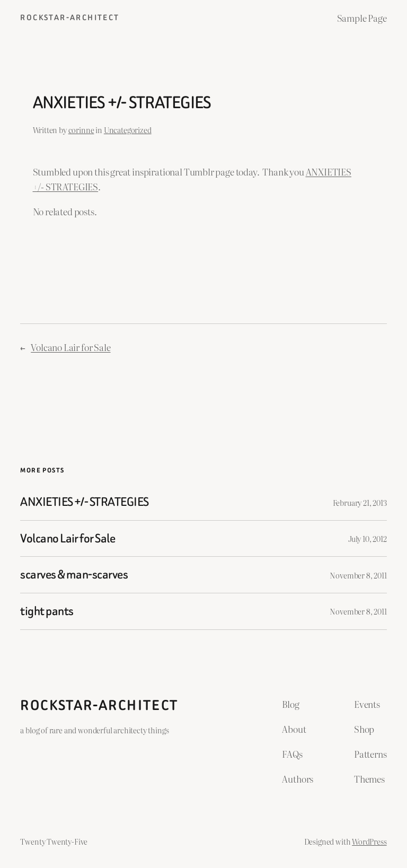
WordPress (369, 841)
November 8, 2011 (358, 575)
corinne (81, 130)
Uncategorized (128, 130)
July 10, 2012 (368, 538)
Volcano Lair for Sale (70, 347)
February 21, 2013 (360, 502)
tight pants (47, 611)
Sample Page (362, 18)
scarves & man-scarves (74, 575)
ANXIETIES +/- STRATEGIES (84, 502)
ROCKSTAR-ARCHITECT (70, 18)
